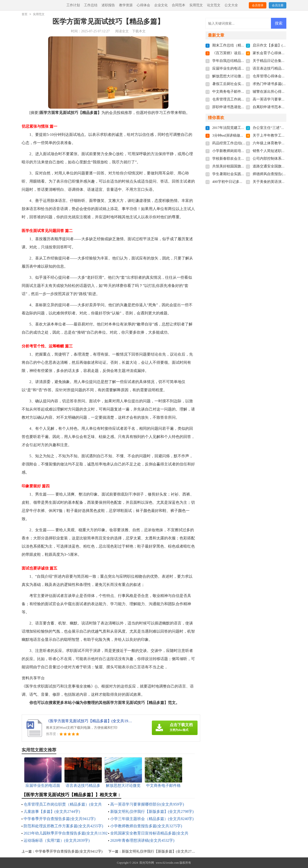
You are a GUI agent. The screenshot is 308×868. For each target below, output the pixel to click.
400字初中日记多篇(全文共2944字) (240, 182)
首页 (25, 14)
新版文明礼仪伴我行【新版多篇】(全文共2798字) (152, 812)
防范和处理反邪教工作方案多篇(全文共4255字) (63, 826)
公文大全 (231, 5)
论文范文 (214, 5)
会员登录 (258, 5)
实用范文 (196, 5)
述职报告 (108, 5)
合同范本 (179, 5)
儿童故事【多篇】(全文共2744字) (52, 812)
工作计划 (73, 5)
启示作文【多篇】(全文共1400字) (279, 45)
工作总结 (91, 5)
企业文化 (161, 5)
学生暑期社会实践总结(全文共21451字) (243, 174)
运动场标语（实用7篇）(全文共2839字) (57, 840)
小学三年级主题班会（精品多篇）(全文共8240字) (152, 819)
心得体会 (143, 5)
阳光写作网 (147, 863)
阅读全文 (122, 31)
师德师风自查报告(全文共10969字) (280, 174)
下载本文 (139, 31)
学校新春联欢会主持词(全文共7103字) (242, 159)
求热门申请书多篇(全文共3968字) (279, 84)
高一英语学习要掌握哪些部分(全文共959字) (147, 804)
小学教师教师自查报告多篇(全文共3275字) (146, 826)
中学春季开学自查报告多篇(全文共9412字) (60, 819)
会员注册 (278, 5)
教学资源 (126, 5)
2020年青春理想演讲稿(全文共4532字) (142, 840)
